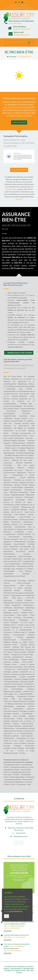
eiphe (24, 971)
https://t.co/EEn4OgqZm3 (12, 950)
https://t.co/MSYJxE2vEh (12, 928)
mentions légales (11, 189)
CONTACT (24, 5)
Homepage (12, 57)
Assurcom (21, 967)
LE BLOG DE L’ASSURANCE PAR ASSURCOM (19, 8)
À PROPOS (14, 5)
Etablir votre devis (19, 170)
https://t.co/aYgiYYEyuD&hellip (14, 926)
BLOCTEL (19, 199)
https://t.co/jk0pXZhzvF (17, 946)
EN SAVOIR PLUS (16, 911)
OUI (6, 916)
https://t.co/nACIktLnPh (17, 937)
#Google (7, 937)
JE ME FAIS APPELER (19, 122)
